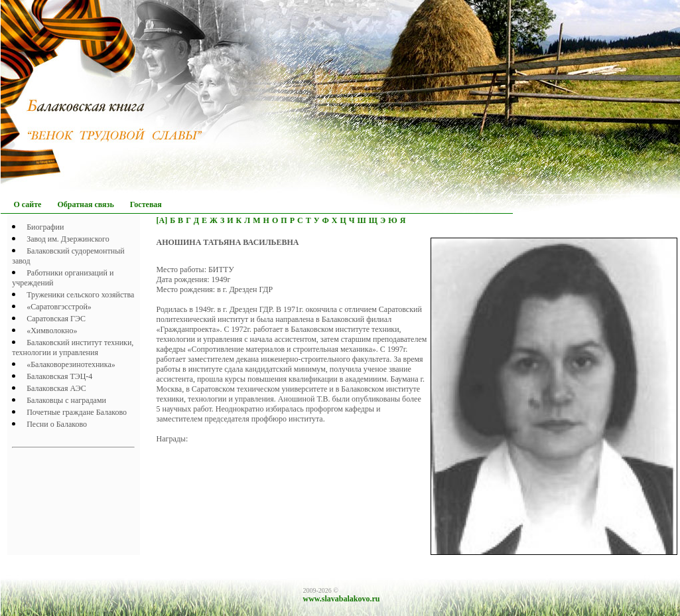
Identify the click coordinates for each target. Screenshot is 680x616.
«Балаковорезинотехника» (71, 364)
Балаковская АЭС (56, 388)
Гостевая (146, 204)
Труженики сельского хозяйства (80, 295)
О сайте (28, 204)
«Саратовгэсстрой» (59, 307)
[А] (162, 220)
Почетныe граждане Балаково (77, 412)
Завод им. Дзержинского (68, 239)
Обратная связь (85, 204)
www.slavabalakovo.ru (342, 599)
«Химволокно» (52, 331)
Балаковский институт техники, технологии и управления (73, 347)
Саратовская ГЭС (56, 319)
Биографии (45, 227)
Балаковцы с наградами (66, 400)
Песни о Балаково (57, 424)
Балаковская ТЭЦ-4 (59, 376)
